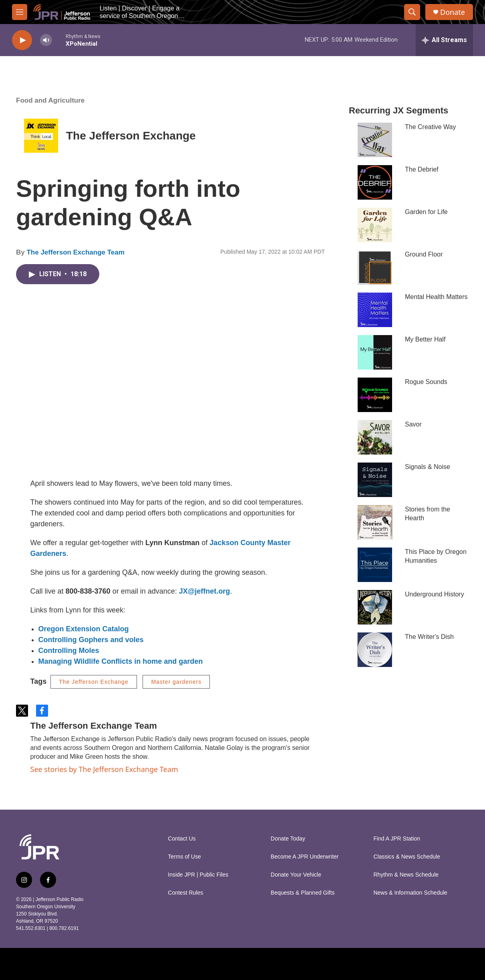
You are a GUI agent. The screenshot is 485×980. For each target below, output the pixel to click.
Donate (453, 12)
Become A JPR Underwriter (305, 857)
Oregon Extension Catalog (84, 629)
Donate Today (288, 839)
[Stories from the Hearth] (375, 522)
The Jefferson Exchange (131, 136)
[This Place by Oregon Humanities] (375, 565)
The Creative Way (430, 127)
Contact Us (182, 839)
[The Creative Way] (375, 140)
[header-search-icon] (412, 12)
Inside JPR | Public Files (198, 875)
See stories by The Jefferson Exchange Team (104, 769)
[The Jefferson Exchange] (41, 136)
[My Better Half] (375, 352)
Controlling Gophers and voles (91, 640)
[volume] (46, 40)
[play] (22, 40)
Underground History (435, 594)
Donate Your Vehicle (296, 875)
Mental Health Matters (436, 297)
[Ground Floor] (375, 267)
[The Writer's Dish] (375, 650)
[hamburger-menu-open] (20, 12)
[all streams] (444, 40)
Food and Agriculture (50, 100)
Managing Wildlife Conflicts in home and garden (121, 661)
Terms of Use (184, 857)
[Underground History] (375, 607)
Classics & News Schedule (407, 857)
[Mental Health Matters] (375, 310)
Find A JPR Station (397, 839)
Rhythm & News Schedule (406, 875)
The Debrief (422, 169)
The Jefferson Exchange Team (75, 252)
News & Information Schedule (410, 893)
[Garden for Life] (375, 225)
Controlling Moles (69, 651)
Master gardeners (176, 682)
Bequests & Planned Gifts (303, 893)
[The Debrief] (375, 182)
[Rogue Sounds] (375, 395)
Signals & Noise (428, 467)
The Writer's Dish (429, 637)
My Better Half (425, 339)
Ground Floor (424, 254)
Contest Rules (185, 893)
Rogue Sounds (426, 382)
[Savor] (375, 437)
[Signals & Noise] (375, 480)
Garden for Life (426, 212)
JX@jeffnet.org (205, 591)
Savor (413, 424)
